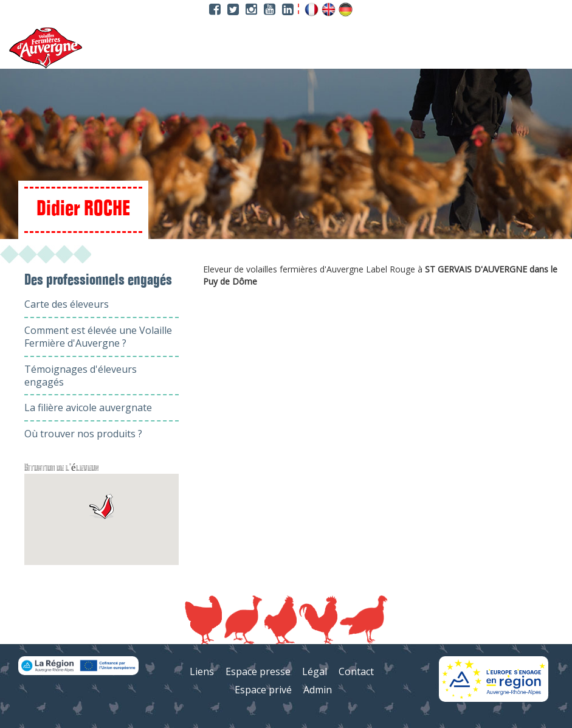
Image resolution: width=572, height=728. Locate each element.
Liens (202, 671)
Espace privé (263, 690)
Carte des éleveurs (67, 304)
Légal (315, 671)
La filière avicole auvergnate (88, 407)
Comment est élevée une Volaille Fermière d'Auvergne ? (98, 337)
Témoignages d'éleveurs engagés (81, 376)
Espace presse (258, 671)
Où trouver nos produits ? (83, 434)
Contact (356, 671)
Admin (318, 690)
